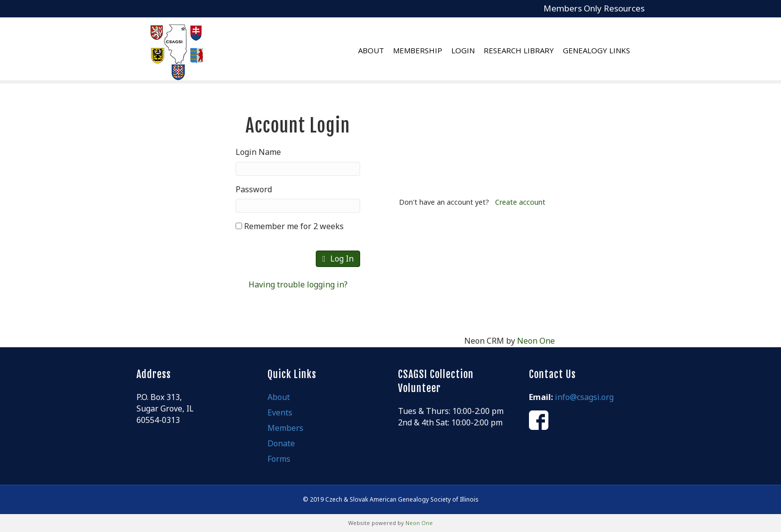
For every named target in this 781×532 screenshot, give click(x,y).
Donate (281, 443)
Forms (279, 459)
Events (280, 412)
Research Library (529, 50)
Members (285, 428)
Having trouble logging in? (298, 284)
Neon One (536, 341)
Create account (520, 202)
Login (473, 50)
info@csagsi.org (584, 397)
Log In (338, 259)
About (381, 50)
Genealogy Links (606, 50)
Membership (428, 50)
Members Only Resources (594, 8)
